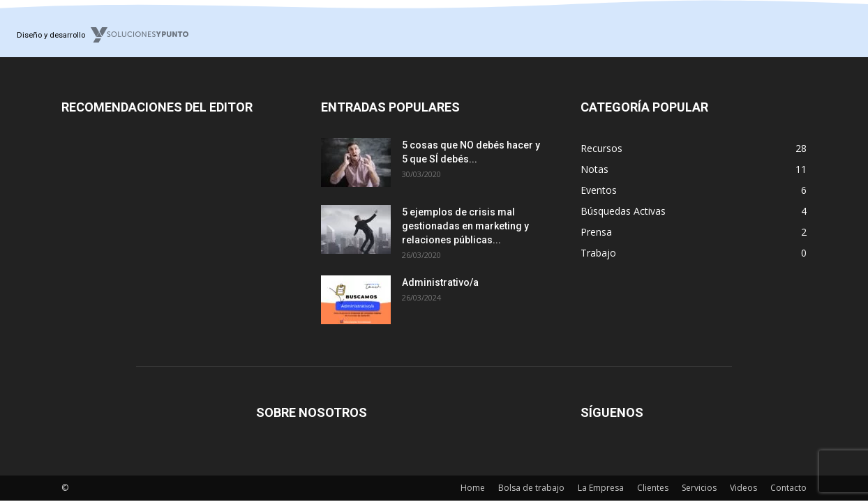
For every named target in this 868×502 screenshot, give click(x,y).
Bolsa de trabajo (531, 488)
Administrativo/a (440, 282)
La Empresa (601, 488)
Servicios (699, 488)
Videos (743, 488)
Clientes (653, 488)
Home (473, 488)
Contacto (788, 488)
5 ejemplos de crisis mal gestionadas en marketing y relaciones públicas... (465, 226)
